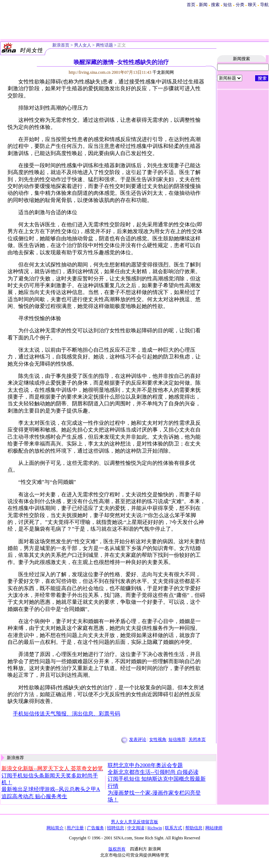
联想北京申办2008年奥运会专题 (145, 765)
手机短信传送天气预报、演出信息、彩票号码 (67, 714)
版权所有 (117, 849)
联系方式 (173, 828)
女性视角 (158, 739)
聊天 (252, 5)
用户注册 (75, 828)
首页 (191, 5)
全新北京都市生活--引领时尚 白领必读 (153, 772)
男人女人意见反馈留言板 (134, 822)
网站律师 (214, 828)
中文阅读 (136, 828)
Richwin (155, 828)
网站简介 (55, 828)
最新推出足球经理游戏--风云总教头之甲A (51, 789)
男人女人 (83, 45)
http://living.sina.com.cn (90, 72)
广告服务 (96, 828)
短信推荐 (177, 739)
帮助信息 (194, 828)
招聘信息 (116, 828)
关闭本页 (197, 739)
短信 (228, 5)
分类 (240, 5)
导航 (264, 5)
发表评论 (138, 739)
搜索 (216, 5)
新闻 (203, 5)
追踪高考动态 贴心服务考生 (34, 796)
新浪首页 (61, 45)
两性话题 (104, 45)
